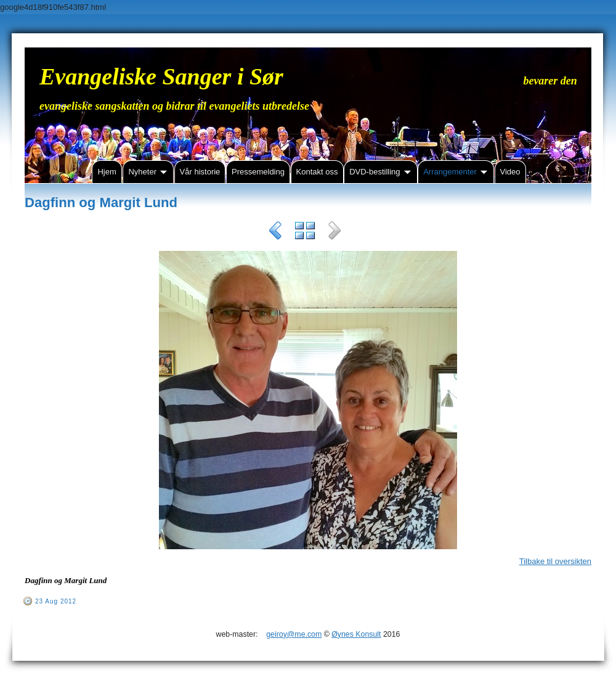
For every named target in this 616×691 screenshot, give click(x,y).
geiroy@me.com (294, 634)
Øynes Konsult (356, 634)
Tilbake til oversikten (555, 561)
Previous (275, 232)
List (305, 232)
